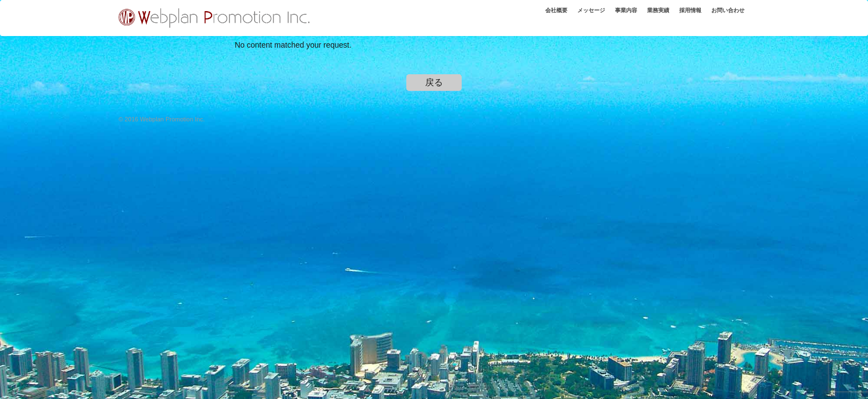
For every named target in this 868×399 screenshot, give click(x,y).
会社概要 (527, 16)
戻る (434, 82)
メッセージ (567, 16)
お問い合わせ (724, 16)
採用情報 (680, 16)
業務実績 (644, 16)
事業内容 (607, 16)
